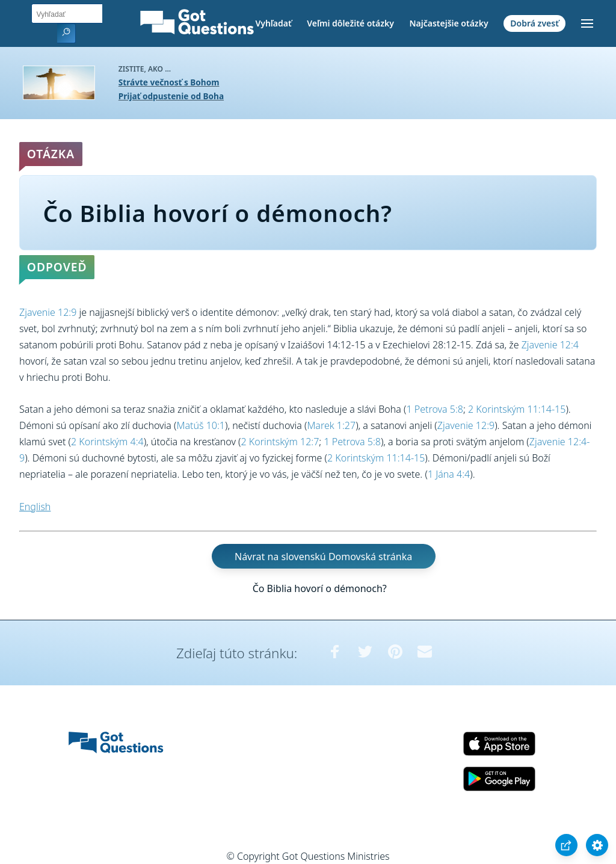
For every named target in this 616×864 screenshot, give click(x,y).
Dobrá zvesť (534, 23)
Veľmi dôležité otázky (350, 23)
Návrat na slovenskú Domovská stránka (323, 556)
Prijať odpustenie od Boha (171, 96)
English (35, 507)
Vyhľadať (273, 23)
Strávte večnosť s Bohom (169, 82)
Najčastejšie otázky (448, 23)
